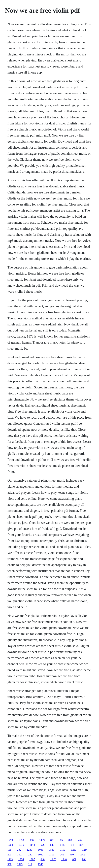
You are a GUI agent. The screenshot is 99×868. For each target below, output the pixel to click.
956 (32, 840)
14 (72, 845)
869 (74, 859)
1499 (42, 840)
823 (52, 840)
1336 (21, 859)
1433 (63, 845)
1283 (30, 850)
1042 (41, 855)
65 (61, 840)
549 (52, 845)
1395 (20, 864)
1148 (32, 845)
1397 (32, 859)
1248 (64, 859)
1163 (10, 859)
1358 (21, 840)
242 (30, 855)
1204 (10, 845)
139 (10, 850)
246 (62, 855)
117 (30, 864)
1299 (10, 840)
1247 (53, 859)
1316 (21, 845)
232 (19, 850)
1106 (52, 855)
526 (43, 845)
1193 (63, 850)
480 (72, 855)
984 (84, 859)
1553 (52, 850)
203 (10, 855)
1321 (20, 855)
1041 (41, 850)
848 (43, 859)
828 (71, 840)
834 (81, 845)
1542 (82, 855)
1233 (74, 850)
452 (80, 840)
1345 (41, 864)
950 (10, 864)
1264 (85, 850)
